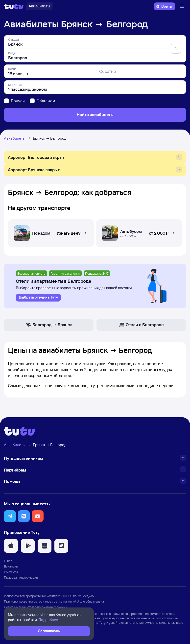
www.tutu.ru (76, 601)
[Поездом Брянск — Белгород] (51, 232)
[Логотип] (14, 6)
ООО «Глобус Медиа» (78, 596)
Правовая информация (21, 577)
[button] (51, 232)
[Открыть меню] (183, 6)
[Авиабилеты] (39, 6)
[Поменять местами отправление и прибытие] (176, 49)
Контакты (11, 572)
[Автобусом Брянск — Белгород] (139, 232)
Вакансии (11, 566)
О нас (8, 561)
